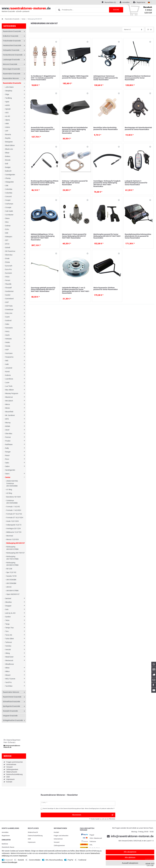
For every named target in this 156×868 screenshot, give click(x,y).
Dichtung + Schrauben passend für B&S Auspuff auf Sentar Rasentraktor (75, 183)
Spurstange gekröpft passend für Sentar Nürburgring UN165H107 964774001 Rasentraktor (43, 289)
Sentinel (8, 598)
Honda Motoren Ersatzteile (13, 55)
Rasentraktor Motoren (11, 692)
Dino (7, 222)
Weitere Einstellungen (10, 862)
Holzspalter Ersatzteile (11, 50)
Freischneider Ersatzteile (12, 41)
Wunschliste (56, 42)
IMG (7, 361)
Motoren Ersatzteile (10, 64)
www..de (26, 10)
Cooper (8, 200)
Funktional (82, 860)
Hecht (7, 335)
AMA (7, 124)
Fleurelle (8, 284)
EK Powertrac (10, 251)
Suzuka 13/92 (11, 576)
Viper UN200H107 (13, 594)
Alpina (8, 120)
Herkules (8, 339)
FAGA (7, 277)
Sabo (7, 463)
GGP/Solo (9, 306)
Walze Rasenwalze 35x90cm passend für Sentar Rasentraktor (106, 289)
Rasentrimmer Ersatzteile (12, 697)
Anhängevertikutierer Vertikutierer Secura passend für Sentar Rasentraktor (138, 78)
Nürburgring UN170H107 (15, 553)
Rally (7, 448)
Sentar (24, 19)
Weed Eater (9, 657)
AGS (7, 113)
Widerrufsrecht (12, 772)
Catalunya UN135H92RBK (12, 502)
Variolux (8, 646)
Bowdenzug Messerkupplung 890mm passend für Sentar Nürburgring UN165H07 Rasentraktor (45, 183)
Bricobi (8, 160)
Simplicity (9, 91)
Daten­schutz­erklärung (35, 836)
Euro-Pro (9, 269)
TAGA (7, 620)
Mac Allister (10, 390)
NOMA (8, 426)
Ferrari (8, 280)
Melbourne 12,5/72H (14, 532)
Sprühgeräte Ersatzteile (11, 706)
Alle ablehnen (130, 858)
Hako (7, 324)
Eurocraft (9, 266)
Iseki (7, 364)
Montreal (10, 536)
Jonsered (9, 368)
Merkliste (5, 844)
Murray (8, 423)
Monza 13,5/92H (13, 539)
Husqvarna (9, 357)
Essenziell (9, 860)
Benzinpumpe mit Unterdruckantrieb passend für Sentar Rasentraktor (138, 128)
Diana (7, 218)
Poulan (8, 441)
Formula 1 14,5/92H (14, 510)
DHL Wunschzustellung (54, 860)
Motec (8, 408)
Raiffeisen (9, 444)
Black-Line (9, 149)
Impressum (10, 779)
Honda (8, 346)
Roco (7, 459)
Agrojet (8, 109)
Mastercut (9, 397)
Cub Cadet (9, 211)
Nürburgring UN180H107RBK (12, 564)
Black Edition (10, 145)
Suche (116, 10)
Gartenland (9, 299)
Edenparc (9, 237)
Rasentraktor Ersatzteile (12, 19)
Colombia (9, 189)
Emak (7, 258)
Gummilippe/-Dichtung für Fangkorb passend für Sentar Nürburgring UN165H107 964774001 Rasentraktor (107, 184)
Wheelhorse (10, 664)
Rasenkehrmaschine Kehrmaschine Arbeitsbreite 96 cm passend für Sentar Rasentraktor (138, 236)
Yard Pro (8, 682)
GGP (7, 302)
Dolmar (8, 226)
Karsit (7, 372)
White (7, 668)
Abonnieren (93, 815)
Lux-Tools (9, 386)
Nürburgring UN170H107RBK (12, 558)
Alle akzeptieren (130, 852)
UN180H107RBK (12, 591)
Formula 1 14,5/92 (13, 507)
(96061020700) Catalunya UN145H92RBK (12, 483)
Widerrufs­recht (33, 832)
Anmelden (5, 832)
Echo (7, 229)
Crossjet (8, 207)
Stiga (7, 94)
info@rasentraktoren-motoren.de (12, 746)
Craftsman (9, 204)
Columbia (9, 193)
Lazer (7, 382)
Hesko (8, 342)
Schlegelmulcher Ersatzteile (13, 720)
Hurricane (9, 353)
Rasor (7, 455)
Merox (8, 404)
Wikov (7, 671)
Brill (7, 164)
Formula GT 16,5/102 (14, 514)
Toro (7, 631)
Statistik (21, 860)
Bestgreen (9, 142)
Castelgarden (10, 175)
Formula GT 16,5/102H (15, 518)
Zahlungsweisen (12, 769)
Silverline (8, 602)
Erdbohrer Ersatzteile (11, 36)
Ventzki (8, 650)
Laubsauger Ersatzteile (11, 60)
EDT (7, 240)
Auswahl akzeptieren (130, 863)
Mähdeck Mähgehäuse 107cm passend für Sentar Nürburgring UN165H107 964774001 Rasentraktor (43, 237)
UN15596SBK (11, 583)
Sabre (7, 466)
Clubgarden (10, 182)
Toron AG (9, 635)
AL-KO (8, 116)
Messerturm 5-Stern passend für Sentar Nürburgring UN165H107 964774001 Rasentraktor (74, 236)
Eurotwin (9, 273)
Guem (7, 317)
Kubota (8, 375)
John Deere (9, 87)
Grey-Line (9, 313)
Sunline (8, 617)
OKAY (7, 430)
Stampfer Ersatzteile (10, 711)
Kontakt (9, 782)
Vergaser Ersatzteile (10, 716)
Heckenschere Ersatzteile (12, 45)
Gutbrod (8, 320)
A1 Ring (9, 490)
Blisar (7, 153)
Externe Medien (35, 860)
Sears (7, 474)
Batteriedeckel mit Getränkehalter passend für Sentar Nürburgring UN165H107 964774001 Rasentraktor (75, 130)
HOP (7, 350)
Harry (7, 331)
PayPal (71, 860)
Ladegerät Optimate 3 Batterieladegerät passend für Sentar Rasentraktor (136, 183)
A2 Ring (9, 493)
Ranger (8, 452)
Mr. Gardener (10, 415)
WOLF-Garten (10, 679)
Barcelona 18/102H (13, 497)
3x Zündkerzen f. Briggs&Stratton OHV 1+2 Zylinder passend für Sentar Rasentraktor (43, 78)
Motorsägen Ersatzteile (11, 69)
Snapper (8, 606)
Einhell (8, 248)
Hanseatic (9, 328)
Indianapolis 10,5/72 (14, 525)
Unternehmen (11, 764)
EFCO (7, 244)
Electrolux (9, 255)
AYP (7, 131)
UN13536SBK (11, 580)
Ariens (8, 127)
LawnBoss (9, 379)
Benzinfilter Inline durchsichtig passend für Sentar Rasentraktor (106, 128)
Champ (8, 178)
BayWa (8, 138)
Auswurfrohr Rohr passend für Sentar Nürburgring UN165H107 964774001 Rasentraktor (43, 129)
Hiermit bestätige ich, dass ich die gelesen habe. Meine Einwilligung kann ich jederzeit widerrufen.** (79, 809)
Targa (7, 624)
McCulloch (9, 401)
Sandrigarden (10, 470)
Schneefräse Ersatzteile (11, 702)
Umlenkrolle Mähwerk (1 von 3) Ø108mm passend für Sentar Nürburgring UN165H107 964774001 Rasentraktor (76, 290)
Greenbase (9, 310)
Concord (8, 196)
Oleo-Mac (9, 434)
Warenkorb (5, 847)
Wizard (8, 675)
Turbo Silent (10, 639)
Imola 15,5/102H (13, 521)
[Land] (149, 2)
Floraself (8, 288)
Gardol (8, 295)
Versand (9, 767)
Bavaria (8, 134)
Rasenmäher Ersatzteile (12, 74)
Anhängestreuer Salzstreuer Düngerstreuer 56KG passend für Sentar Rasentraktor (106, 78)
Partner (8, 437)
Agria (7, 102)
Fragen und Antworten (15, 762)
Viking (8, 653)
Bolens (8, 156)
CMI (7, 186)
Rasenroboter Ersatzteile (12, 31)
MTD (7, 419)
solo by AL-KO (10, 613)
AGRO (8, 105)
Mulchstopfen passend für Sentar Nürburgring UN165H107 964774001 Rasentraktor (107, 236)
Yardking (9, 98)
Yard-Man (9, 686)
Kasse (12, 847)
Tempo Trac (10, 628)
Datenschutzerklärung (14, 774)
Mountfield (9, 412)
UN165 (9, 587)
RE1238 (9, 569)
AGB (8, 777)
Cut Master (9, 215)
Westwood (9, 660)
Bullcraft (8, 171)
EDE (7, 233)
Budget (8, 167)
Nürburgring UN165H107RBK (12, 548)
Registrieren (6, 836)
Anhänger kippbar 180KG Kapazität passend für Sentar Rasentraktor (75, 77)
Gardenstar (9, 291)
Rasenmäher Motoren (11, 78)
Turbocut (9, 642)
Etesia (8, 262)
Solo (7, 609)
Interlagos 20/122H (13, 528)
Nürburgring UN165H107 (16, 543)
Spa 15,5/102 (11, 572)
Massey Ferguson (12, 393)
